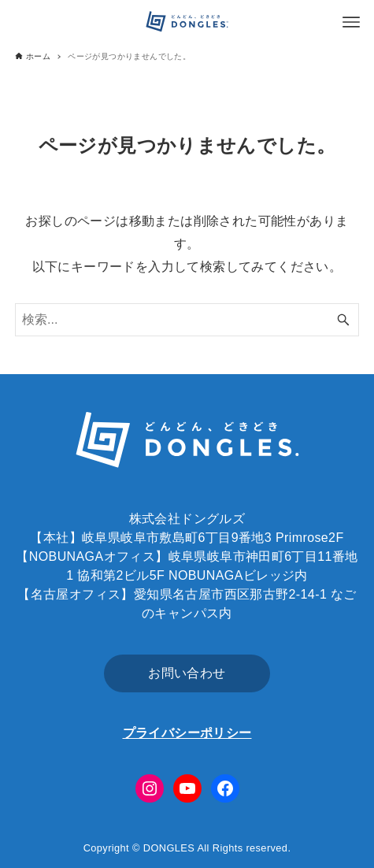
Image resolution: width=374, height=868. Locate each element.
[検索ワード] (187, 320)
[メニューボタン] (351, 22)
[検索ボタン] (343, 320)
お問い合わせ (187, 673)
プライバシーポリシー (187, 733)
